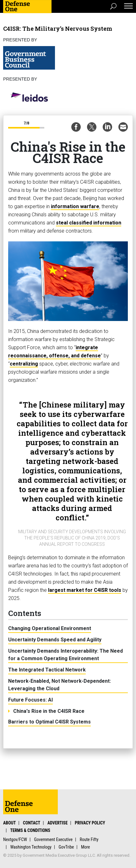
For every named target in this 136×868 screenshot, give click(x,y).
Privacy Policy (90, 823)
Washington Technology (31, 847)
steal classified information (89, 223)
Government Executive (54, 839)
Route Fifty (89, 839)
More (85, 847)
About (9, 823)
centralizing (24, 364)
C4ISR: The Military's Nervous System (58, 29)
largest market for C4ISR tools (85, 590)
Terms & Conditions (30, 830)
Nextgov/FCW (15, 839)
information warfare (75, 206)
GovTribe (66, 847)
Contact (32, 823)
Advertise (57, 823)
